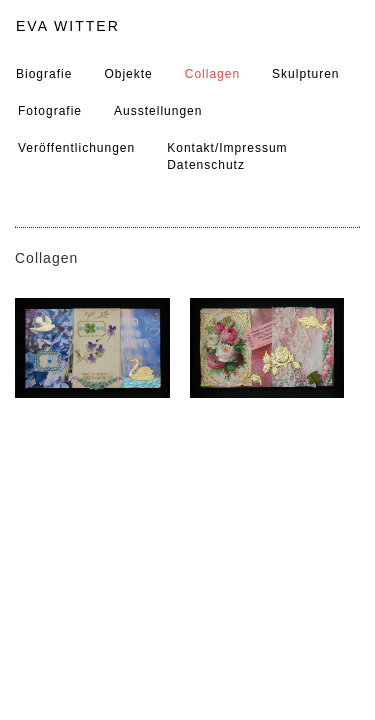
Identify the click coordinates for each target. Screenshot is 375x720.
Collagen (212, 74)
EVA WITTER (68, 26)
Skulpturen (305, 74)
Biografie (44, 74)
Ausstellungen (158, 111)
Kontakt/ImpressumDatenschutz (227, 156)
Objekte (128, 74)
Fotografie (50, 111)
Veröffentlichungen (76, 148)
